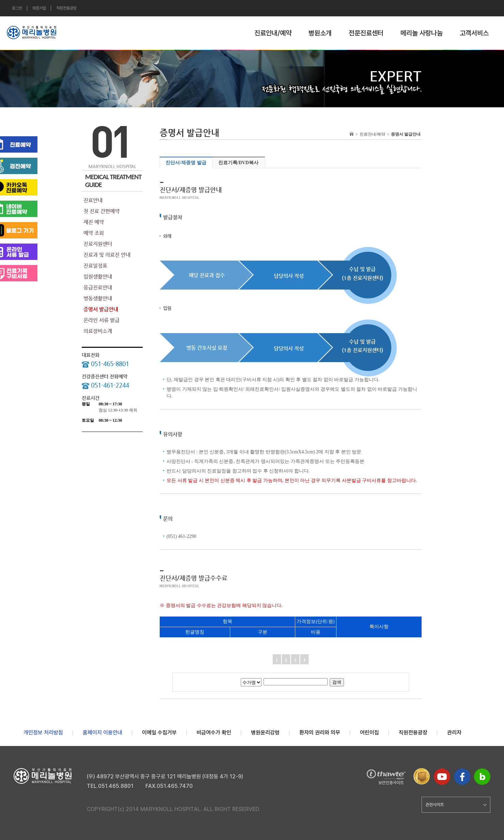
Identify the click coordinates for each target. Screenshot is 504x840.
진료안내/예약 (273, 33)
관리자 (454, 733)
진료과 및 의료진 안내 (107, 255)
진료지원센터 (98, 244)
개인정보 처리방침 (43, 733)
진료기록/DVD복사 (238, 163)
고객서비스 (474, 33)
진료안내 (93, 200)
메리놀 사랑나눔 (422, 33)
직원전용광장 (66, 8)
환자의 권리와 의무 (320, 733)
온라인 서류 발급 (101, 320)
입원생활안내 (98, 276)
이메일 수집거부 (159, 733)
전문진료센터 (366, 33)
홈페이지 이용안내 (103, 733)
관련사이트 (456, 805)
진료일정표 (95, 266)
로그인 (17, 8)
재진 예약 (94, 222)
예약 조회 (94, 233)
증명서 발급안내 (101, 309)
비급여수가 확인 (214, 733)
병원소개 (320, 33)
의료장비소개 (98, 331)
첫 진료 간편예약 (101, 211)
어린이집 (369, 733)
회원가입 (39, 8)
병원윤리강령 (265, 733)
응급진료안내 (98, 287)
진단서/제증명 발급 (186, 163)
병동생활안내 (98, 298)
